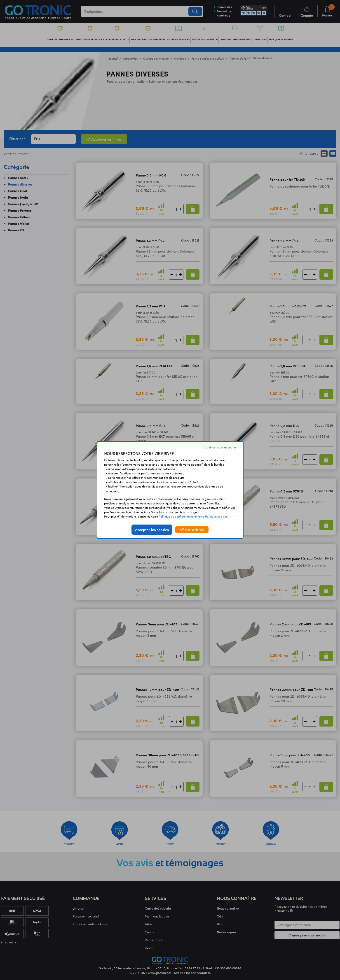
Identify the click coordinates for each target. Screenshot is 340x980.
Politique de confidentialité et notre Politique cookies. (193, 516)
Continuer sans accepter (220, 447)
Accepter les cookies (152, 529)
